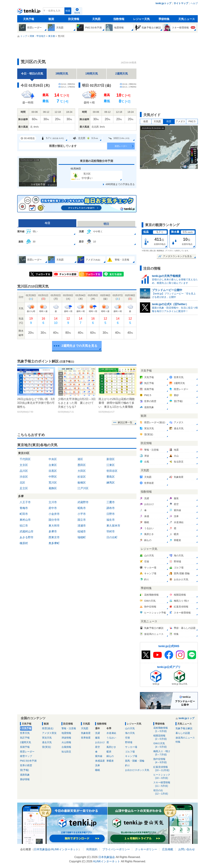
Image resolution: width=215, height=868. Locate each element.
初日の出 (163, 792)
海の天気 (130, 733)
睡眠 (98, 770)
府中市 (53, 508)
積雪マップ (26, 756)
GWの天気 (163, 745)
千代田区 (25, 459)
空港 (127, 738)
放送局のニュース (185, 738)
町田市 (24, 514)
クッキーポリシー (146, 849)
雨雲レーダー (121, 146)
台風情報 (66, 747)
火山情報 (66, 742)
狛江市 (24, 526)
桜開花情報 (163, 737)
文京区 (24, 465)
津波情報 (66, 738)
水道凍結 (111, 733)
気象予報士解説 (184, 728)
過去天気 (47, 742)
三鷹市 (111, 502)
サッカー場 (131, 747)
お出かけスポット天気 (137, 770)
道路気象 (25, 775)
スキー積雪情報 (163, 784)
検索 (68, 11)
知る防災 (66, 752)
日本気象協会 (42, 849)
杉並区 (82, 477)
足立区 (24, 488)
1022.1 (119, 138)
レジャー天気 (141, 19)
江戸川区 (83, 488)
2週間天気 (122, 74)
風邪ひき (111, 747)
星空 (98, 747)
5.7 (52, 138)
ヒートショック (163, 776)
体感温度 (100, 761)
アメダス (180, 121)
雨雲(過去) (48, 728)
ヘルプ (194, 3)
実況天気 (47, 738)
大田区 (82, 471)
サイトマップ (181, 3)
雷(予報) (24, 770)
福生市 (111, 520)
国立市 (82, 520)
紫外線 (99, 756)
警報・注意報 (69, 728)
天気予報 (29, 19)
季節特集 (164, 19)
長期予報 (25, 747)
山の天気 (130, 728)
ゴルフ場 (130, 752)
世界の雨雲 (26, 765)
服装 (98, 738)
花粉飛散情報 (163, 730)
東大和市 (54, 526)
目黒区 (53, 471)
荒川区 (53, 483)
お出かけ (100, 742)
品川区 (24, 471)
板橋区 (82, 483)
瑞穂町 (82, 537)
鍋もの (110, 756)
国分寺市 (54, 520)
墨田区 (82, 465)
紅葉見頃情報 (163, 769)
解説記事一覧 (125, 422)
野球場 (129, 742)
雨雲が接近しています (63, 146)
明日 (106, 224)
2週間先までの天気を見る (79, 346)
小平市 (82, 514)
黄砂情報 (25, 779)
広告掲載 (168, 849)
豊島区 (111, 477)
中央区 (53, 459)
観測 (51, 19)
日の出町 (112, 537)
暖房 (109, 752)
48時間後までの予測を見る (120, 184)
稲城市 (82, 531)
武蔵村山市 (27, 531)
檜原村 (24, 543)
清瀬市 (82, 526)
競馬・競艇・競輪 (135, 761)
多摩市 (53, 531)
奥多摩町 (54, 543)
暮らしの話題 (183, 733)
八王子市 (25, 502)
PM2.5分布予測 (28, 761)
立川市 (53, 502)
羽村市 (111, 531)
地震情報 (66, 733)
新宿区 (111, 459)
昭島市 (82, 508)
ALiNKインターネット (65, 849)
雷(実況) (46, 747)
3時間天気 (62, 74)
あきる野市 (27, 537)
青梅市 (24, 508)
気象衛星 (86, 733)
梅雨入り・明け (163, 753)
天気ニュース (187, 19)
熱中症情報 (163, 761)
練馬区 (111, 483)
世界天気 (25, 733)
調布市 (111, 508)
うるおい (111, 738)
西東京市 (54, 537)
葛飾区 (53, 488)
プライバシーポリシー (116, 849)
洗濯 (98, 733)
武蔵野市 (83, 502)
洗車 (98, 765)
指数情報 (119, 19)
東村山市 (25, 520)
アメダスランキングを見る (177, 256)
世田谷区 (112, 471)
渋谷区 (24, 477)
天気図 (96, 19)
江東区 (111, 465)
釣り (127, 765)
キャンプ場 (131, 756)
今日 (47, 223)
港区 (80, 459)
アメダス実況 (49, 733)
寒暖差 (110, 761)
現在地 (77, 13)
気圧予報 (25, 738)
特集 (178, 742)
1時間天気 (92, 74)
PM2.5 (192, 121)
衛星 (146, 121)
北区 (22, 483)
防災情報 (74, 19)
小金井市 (54, 514)
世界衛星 (86, 738)
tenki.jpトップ (163, 3)
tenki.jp (29, 12)
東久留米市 (113, 526)
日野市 (111, 514)
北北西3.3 (85, 138)
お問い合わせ (187, 849)
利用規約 (92, 849)
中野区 (53, 477)
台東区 (53, 465)
